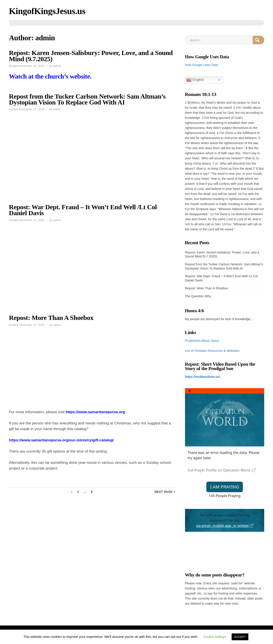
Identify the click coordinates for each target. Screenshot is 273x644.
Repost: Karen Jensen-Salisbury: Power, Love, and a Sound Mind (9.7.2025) (91, 56)
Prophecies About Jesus (202, 341)
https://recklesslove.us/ (202, 377)
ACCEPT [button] (240, 637)
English (195, 80)
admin (57, 66)
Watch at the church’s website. (50, 76)
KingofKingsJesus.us (47, 11)
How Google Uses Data (202, 65)
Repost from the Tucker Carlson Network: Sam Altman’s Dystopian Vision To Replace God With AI (87, 99)
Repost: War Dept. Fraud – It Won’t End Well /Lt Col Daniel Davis (83, 210)
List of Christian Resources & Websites (212, 351)
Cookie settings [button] (215, 637)
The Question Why (198, 296)
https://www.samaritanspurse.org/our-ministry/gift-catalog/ (61, 440)
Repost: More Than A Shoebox (51, 318)
